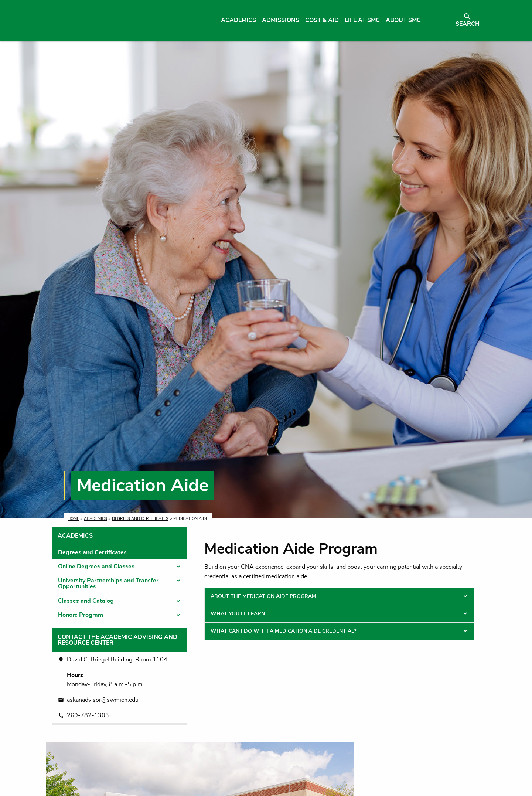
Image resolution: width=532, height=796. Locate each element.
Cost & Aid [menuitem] (322, 20)
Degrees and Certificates (140, 519)
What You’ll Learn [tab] (238, 614)
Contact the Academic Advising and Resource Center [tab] (117, 640)
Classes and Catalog (86, 601)
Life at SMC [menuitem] (362, 20)
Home (73, 519)
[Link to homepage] (121, 20)
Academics (96, 519)
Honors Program (81, 615)
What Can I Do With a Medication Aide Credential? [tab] (283, 631)
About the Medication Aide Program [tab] (263, 596)
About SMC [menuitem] (403, 20)
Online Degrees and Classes (96, 567)
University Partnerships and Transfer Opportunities (108, 584)
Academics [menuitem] (238, 20)
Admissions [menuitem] (281, 20)
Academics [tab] (75, 536)
